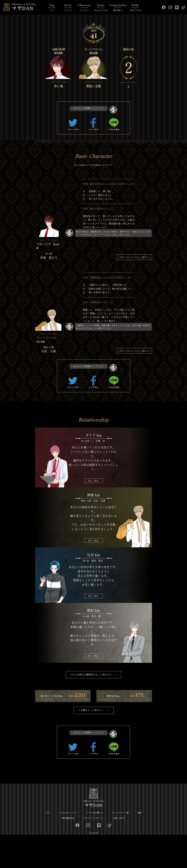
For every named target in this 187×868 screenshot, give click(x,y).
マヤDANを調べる (95, 846)
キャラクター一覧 (120, 846)
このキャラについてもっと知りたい (134, 257)
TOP (48, 846)
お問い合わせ (119, 851)
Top (52, 8)
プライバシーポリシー (93, 851)
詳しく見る (93, 481)
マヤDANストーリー (68, 846)
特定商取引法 (68, 851)
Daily (135, 8)
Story (68, 8)
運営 (140, 846)
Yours (101, 8)
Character (84, 8)
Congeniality (118, 8)
